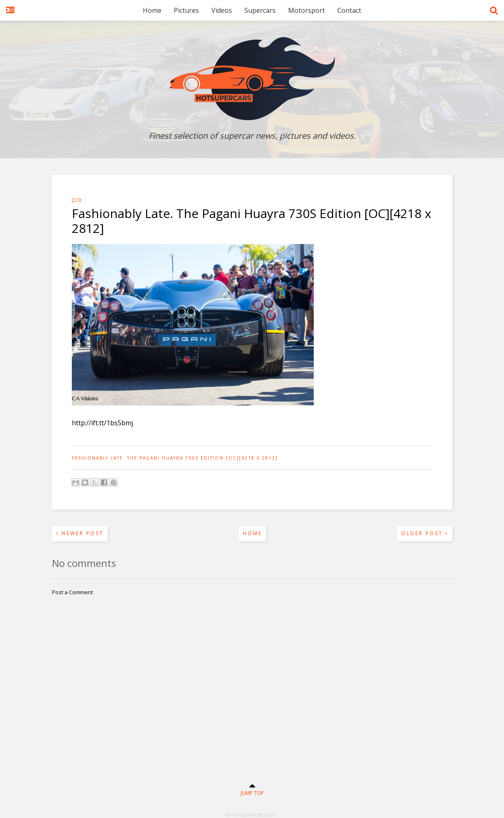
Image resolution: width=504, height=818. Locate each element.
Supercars (260, 10)
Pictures (186, 10)
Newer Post (80, 533)
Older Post (425, 533)
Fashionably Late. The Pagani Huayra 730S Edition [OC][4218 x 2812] (175, 458)
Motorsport (306, 10)
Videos (222, 10)
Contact (349, 10)
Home (152, 10)
